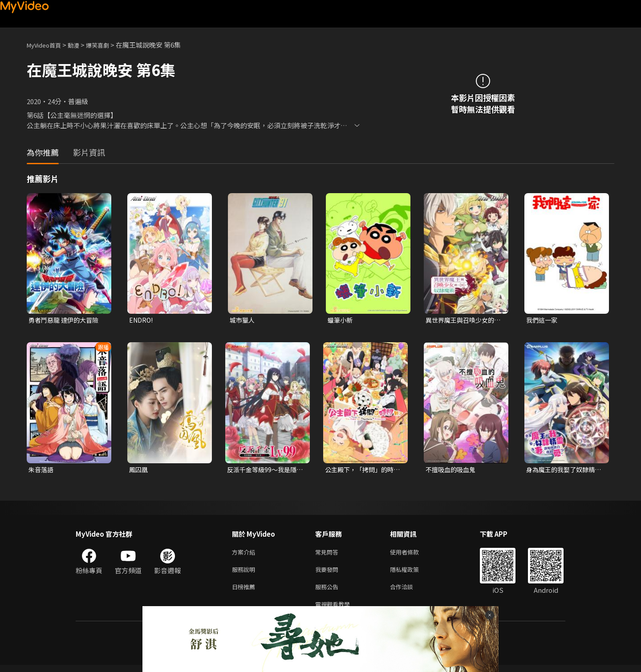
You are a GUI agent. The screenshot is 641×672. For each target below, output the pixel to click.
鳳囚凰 (139, 471)
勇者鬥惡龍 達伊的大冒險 (66, 320)
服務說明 (245, 573)
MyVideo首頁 (47, 45)
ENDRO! (142, 320)
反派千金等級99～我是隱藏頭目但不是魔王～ (264, 471)
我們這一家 (543, 320)
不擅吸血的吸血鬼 (452, 471)
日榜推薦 (245, 592)
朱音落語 (42, 471)
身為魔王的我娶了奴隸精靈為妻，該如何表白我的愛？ (563, 471)
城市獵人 (243, 320)
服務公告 (329, 592)
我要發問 (329, 573)
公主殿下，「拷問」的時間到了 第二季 (362, 471)
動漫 (81, 45)
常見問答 (329, 554)
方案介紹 (245, 554)
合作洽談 (409, 592)
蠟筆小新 (341, 320)
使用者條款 (412, 554)
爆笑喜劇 (107, 45)
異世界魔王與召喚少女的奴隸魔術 (462, 320)
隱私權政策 (412, 573)
